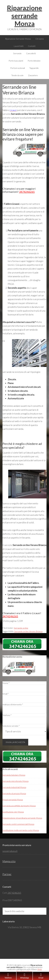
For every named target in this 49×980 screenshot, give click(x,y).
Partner (7, 874)
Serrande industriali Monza (14, 787)
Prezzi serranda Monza (13, 799)
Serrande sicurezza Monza (14, 793)
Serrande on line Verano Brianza (28, 631)
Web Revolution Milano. (29, 970)
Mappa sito (9, 861)
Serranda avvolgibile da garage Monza (19, 806)
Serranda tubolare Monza (14, 775)
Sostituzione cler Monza (13, 812)
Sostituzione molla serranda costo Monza (21, 830)
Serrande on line (21, 628)
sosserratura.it (10, 851)
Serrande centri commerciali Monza (18, 824)
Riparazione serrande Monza (24, 16)
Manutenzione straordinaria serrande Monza (22, 818)
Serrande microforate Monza (15, 781)
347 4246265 (14, 893)
